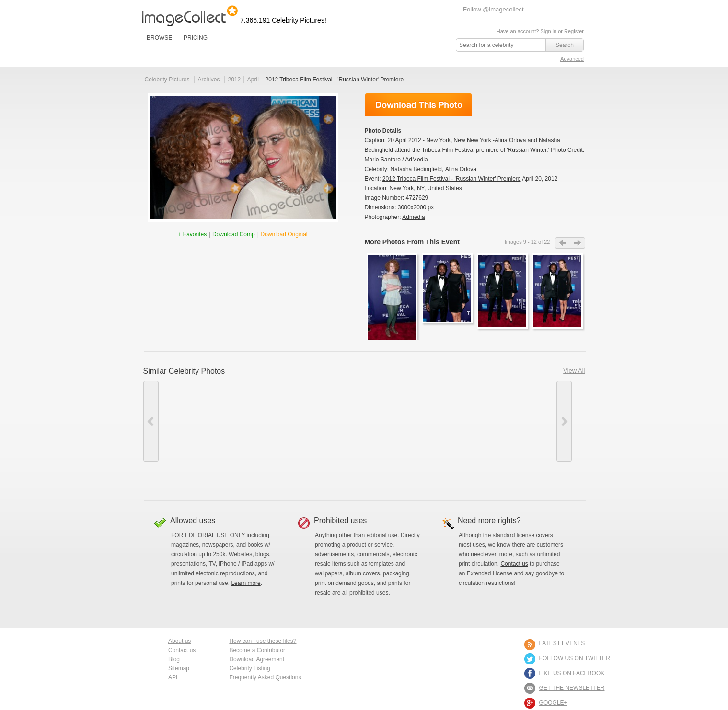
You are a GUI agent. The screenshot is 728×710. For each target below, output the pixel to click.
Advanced (572, 59)
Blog (174, 659)
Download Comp (234, 234)
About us (179, 641)
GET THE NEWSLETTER (572, 688)
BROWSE (159, 38)
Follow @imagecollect (493, 9)
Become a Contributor (257, 650)
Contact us (514, 564)
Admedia (413, 217)
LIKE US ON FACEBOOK (572, 673)
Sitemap (179, 668)
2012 (234, 80)
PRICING (196, 38)
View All (574, 371)
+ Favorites (193, 234)
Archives (209, 80)
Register (574, 31)
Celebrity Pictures (167, 80)
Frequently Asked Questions (265, 677)
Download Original (284, 234)
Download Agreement (257, 659)
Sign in (548, 31)
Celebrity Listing (249, 668)
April (253, 80)
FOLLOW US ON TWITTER (575, 658)
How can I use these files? (263, 641)
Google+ (553, 703)
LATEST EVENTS (562, 643)
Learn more (246, 583)
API (173, 677)
